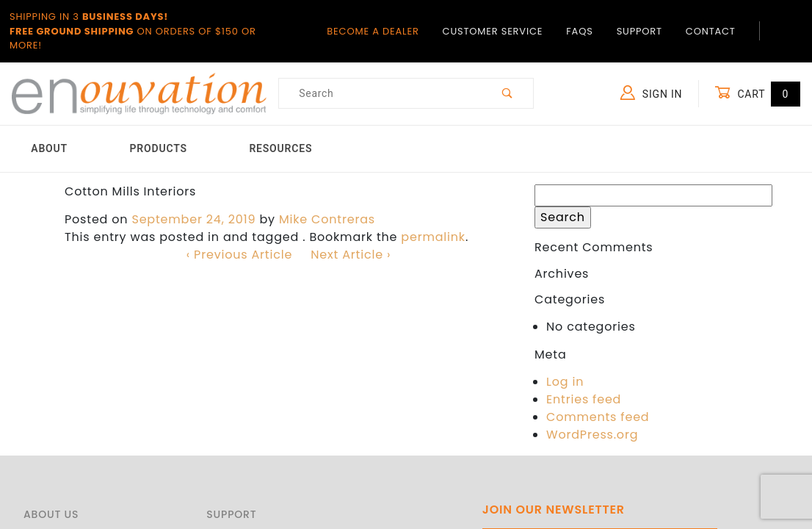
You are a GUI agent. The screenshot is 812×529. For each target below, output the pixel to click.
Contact (711, 31)
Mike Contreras (327, 219)
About (49, 148)
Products (159, 148)
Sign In (652, 93)
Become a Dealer (373, 31)
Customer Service (493, 31)
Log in (565, 382)
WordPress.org (592, 435)
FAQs (579, 31)
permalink (433, 237)
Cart (757, 94)
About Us (51, 514)
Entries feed (584, 399)
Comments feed (598, 417)
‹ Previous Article (239, 255)
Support (639, 31)
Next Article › (351, 255)
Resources (280, 148)
